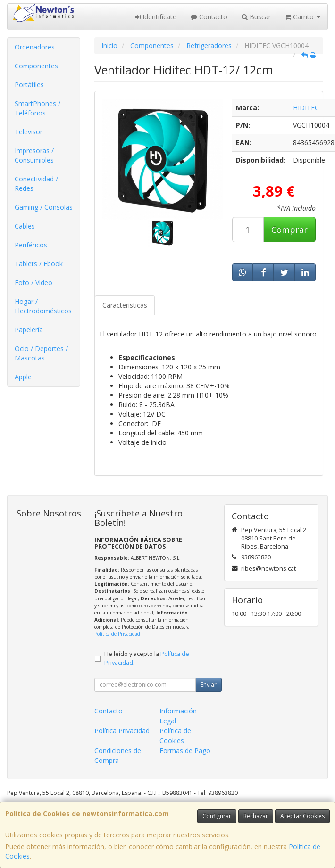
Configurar (217, 816)
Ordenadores (35, 47)
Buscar (256, 17)
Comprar (289, 229)
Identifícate (156, 17)
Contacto (209, 17)
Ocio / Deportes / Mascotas (41, 353)
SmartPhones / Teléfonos (38, 108)
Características (125, 305)
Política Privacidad (122, 731)
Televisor (29, 132)
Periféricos (31, 245)
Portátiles (29, 85)
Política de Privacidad (117, 634)
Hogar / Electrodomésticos (43, 306)
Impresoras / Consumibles (34, 155)
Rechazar (256, 816)
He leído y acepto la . (147, 658)
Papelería (29, 330)
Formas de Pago (185, 750)
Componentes (36, 66)
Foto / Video (33, 283)
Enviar (209, 684)
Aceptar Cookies (302, 816)
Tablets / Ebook (39, 264)
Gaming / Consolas (44, 207)
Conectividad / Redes (36, 184)
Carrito (303, 17)
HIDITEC (306, 108)
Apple (23, 377)
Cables (25, 226)
